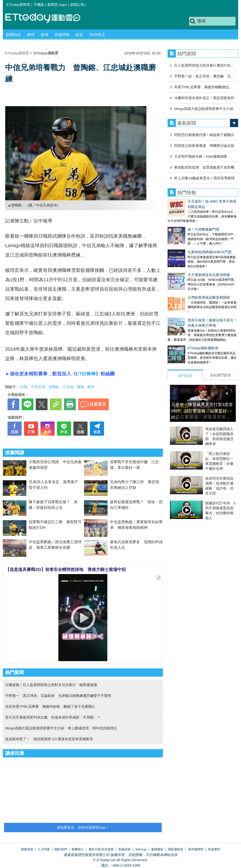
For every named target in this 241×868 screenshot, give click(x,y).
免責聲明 (214, 849)
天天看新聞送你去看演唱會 (189, 255)
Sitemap (141, 849)
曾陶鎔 (54, 387)
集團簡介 (78, 849)
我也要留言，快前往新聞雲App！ (83, 827)
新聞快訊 (13, 35)
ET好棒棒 (86, 374)
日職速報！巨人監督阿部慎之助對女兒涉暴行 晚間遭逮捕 (51, 685)
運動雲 (46, 18)
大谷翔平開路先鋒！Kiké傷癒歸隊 (201, 156)
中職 (24, 387)
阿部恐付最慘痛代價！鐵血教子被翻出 (204, 135)
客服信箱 (125, 849)
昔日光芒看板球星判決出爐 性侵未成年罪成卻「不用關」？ (53, 717)
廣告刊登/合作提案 (101, 849)
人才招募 (44, 849)
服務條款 (157, 849)
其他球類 (62, 35)
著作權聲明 (196, 849)
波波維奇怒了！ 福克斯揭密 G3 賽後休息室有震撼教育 (49, 739)
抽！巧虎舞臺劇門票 (183, 219)
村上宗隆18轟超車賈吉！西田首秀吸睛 (204, 178)
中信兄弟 (38, 387)
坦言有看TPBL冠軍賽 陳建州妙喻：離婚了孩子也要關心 (50, 706)
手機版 (39, 5)
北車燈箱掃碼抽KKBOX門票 (190, 237)
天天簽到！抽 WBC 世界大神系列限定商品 (201, 201)
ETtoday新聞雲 (18, 5)
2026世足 (97, 35)
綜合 (79, 35)
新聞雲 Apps (57, 5)
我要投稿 (27, 849)
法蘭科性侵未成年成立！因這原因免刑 (204, 98)
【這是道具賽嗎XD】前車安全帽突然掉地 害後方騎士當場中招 (66, 570)
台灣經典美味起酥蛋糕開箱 (189, 273)
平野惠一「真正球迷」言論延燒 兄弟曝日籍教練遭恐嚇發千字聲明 (58, 696)
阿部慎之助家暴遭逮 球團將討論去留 (204, 146)
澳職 (80, 387)
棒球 (31, 35)
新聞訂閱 (77, 5)
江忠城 (68, 387)
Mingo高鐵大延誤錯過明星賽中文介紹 (204, 109)
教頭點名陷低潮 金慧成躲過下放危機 (204, 167)
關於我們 (61, 849)
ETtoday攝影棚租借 (183, 319)
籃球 (44, 35)
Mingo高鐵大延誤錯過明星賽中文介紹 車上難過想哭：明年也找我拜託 (61, 728)
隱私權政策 (176, 849)
